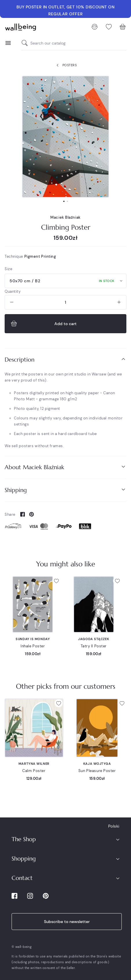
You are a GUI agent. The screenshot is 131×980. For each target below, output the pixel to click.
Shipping (65, 490)
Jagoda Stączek (94, 639)
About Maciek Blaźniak (65, 467)
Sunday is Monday (33, 639)
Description (65, 359)
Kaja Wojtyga (97, 764)
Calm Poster (34, 771)
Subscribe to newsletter (67, 922)
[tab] (65, 360)
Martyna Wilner (34, 764)
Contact (22, 878)
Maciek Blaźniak (65, 217)
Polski (114, 826)
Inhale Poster (33, 646)
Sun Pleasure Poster (97, 771)
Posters (65, 65)
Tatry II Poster (94, 646)
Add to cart (43, 324)
